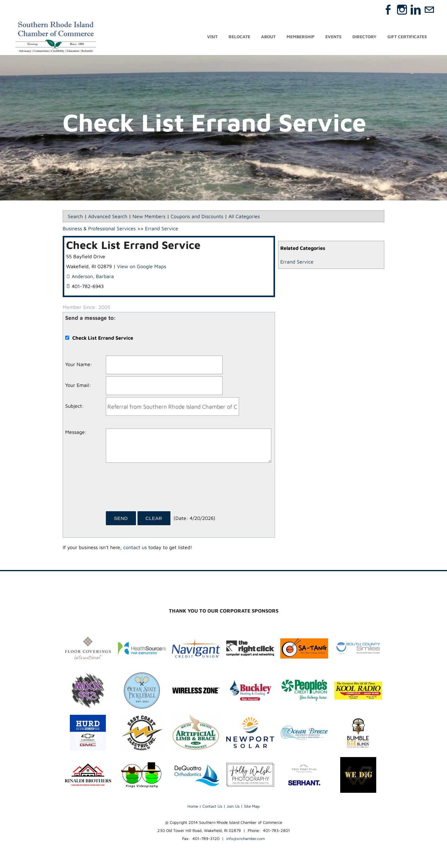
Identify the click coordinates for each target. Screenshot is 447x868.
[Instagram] (402, 10)
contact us (135, 547)
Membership (300, 37)
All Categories (244, 216)
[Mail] (429, 10)
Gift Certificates (407, 37)
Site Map (252, 806)
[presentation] (153, 489)
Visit (212, 37)
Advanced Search (108, 216)
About (268, 37)
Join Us (233, 806)
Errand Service (297, 262)
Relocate (239, 37)
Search (75, 216)
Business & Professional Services (99, 228)
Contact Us (212, 806)
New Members (149, 216)
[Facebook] (388, 10)
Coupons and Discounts (197, 216)
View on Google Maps (142, 266)
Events (333, 37)
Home (193, 806)
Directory (364, 37)
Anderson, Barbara (93, 276)
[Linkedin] (416, 10)
